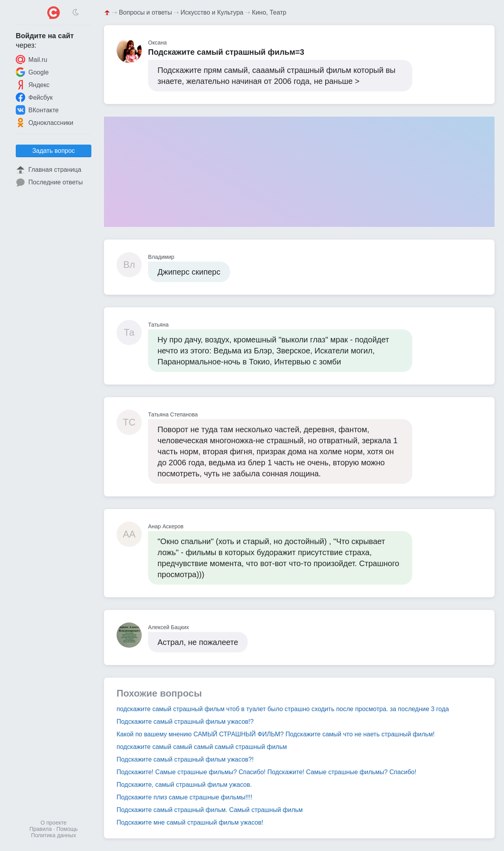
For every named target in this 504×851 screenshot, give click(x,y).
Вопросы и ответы (145, 12)
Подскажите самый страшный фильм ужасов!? (185, 722)
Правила (41, 829)
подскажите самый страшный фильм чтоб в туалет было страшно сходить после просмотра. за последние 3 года (283, 709)
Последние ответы (49, 182)
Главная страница (48, 170)
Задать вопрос (54, 151)
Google (32, 72)
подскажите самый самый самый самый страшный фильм (202, 747)
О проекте (54, 823)
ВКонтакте (37, 110)
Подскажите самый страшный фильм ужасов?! (185, 759)
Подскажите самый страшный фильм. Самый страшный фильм (210, 810)
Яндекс (33, 85)
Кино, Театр (269, 12)
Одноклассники (44, 123)
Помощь (67, 829)
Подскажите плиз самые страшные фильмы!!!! (184, 797)
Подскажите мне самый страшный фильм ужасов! (190, 822)
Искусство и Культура (212, 12)
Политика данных (54, 835)
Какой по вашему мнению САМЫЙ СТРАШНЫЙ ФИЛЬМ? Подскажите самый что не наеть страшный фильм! (276, 734)
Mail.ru (31, 59)
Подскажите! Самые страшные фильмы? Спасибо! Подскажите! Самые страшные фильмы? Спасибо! (266, 772)
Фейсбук (34, 97)
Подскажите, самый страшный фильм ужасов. (184, 785)
